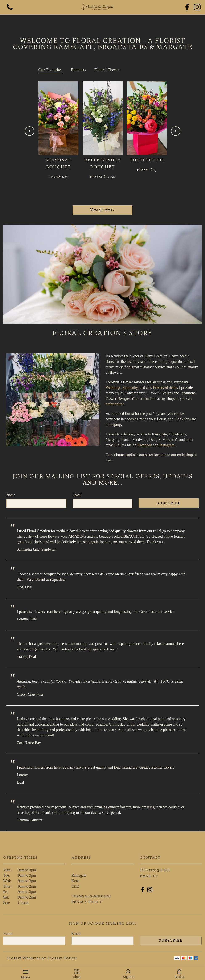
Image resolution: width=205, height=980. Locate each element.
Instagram (167, 445)
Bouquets (78, 70)
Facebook (145, 445)
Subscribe (169, 503)
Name (11, 495)
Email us (149, 876)
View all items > (102, 210)
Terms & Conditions (91, 896)
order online (115, 404)
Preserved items (165, 388)
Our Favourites (51, 70)
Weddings (113, 388)
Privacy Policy (87, 902)
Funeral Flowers (107, 70)
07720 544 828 (158, 870)
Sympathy (130, 388)
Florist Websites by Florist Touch (42, 958)
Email (77, 495)
